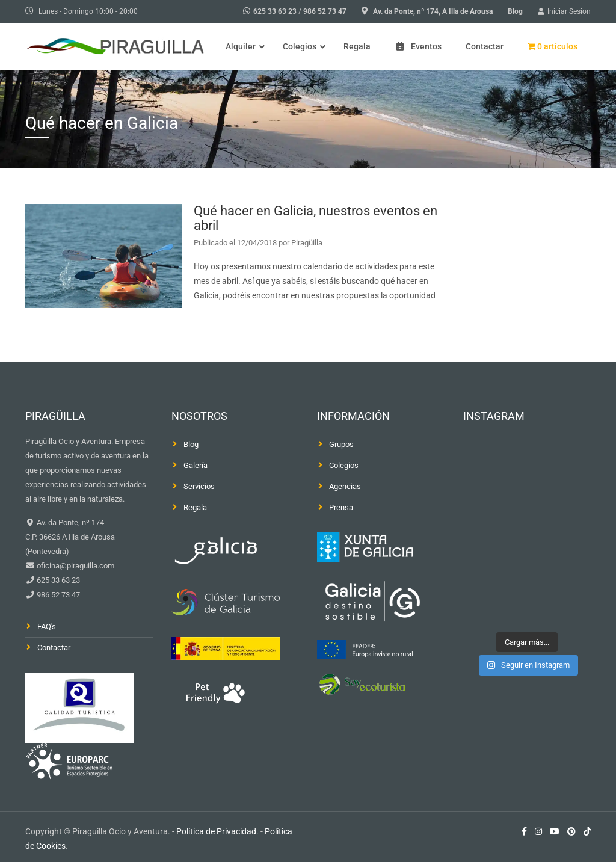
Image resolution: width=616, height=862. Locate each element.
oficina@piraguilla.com (75, 566)
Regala (195, 507)
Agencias (345, 486)
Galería (196, 465)
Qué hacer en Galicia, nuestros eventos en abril (316, 218)
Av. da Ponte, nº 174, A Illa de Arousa (433, 11)
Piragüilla (307, 243)
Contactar (54, 648)
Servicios (199, 486)
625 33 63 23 (275, 11)
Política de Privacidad (216, 831)
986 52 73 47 (325, 11)
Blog (515, 11)
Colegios (344, 465)
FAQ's (47, 626)
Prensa (341, 507)
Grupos (341, 444)
